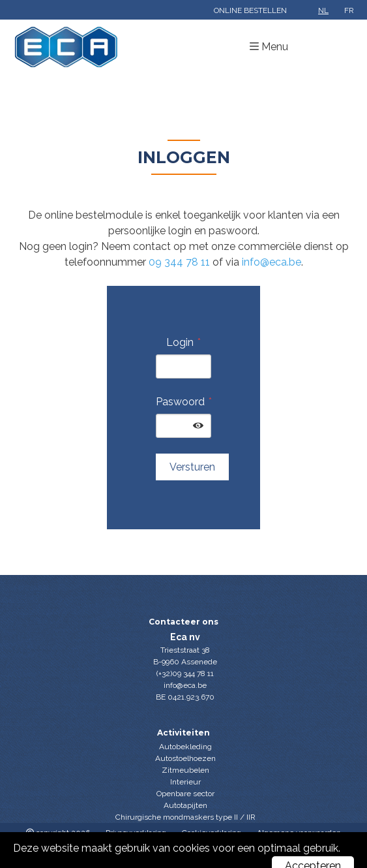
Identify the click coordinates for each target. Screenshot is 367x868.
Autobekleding (185, 747)
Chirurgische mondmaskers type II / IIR (185, 817)
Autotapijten (185, 805)
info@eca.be (272, 262)
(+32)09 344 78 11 (185, 674)
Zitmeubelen (185, 770)
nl (323, 10)
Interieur (185, 782)
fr (349, 10)
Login (180, 342)
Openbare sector (185, 794)
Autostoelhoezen (185, 758)
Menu (275, 47)
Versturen (192, 467)
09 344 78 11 (179, 262)
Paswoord (180, 402)
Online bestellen (250, 10)
